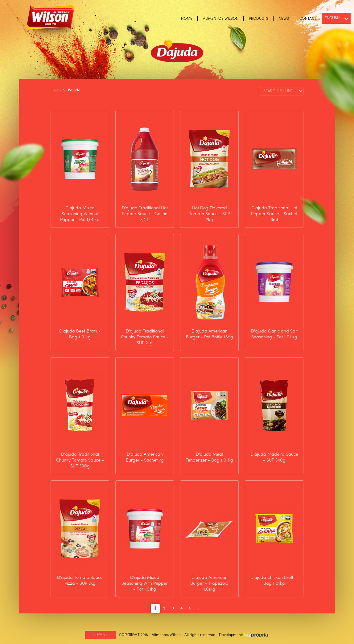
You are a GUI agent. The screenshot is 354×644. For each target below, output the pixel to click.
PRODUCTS (259, 19)
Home (56, 90)
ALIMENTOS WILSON (221, 19)
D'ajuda (73, 90)
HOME (187, 19)
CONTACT (308, 19)
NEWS (284, 19)
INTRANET (101, 635)
